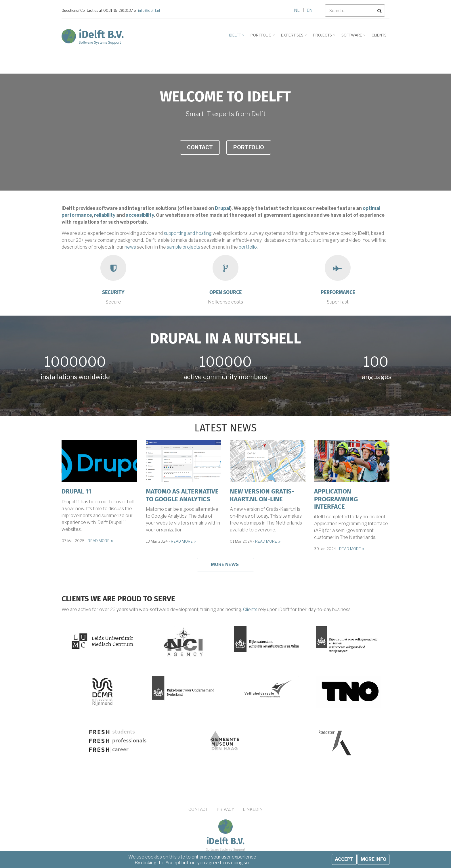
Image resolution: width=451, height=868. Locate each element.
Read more (99, 541)
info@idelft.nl (149, 11)
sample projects (184, 247)
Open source (225, 292)
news (130, 247)
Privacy (225, 809)
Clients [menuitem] (379, 35)
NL (297, 10)
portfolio (248, 247)
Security (113, 292)
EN (309, 10)
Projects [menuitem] (325, 37)
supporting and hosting (188, 233)
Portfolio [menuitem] (263, 37)
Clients (250, 609)
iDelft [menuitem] (237, 37)
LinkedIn (253, 809)
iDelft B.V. (101, 34)
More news (225, 564)
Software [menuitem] (354, 37)
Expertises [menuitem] (294, 37)
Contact (200, 147)
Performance (338, 292)
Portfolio (249, 147)
